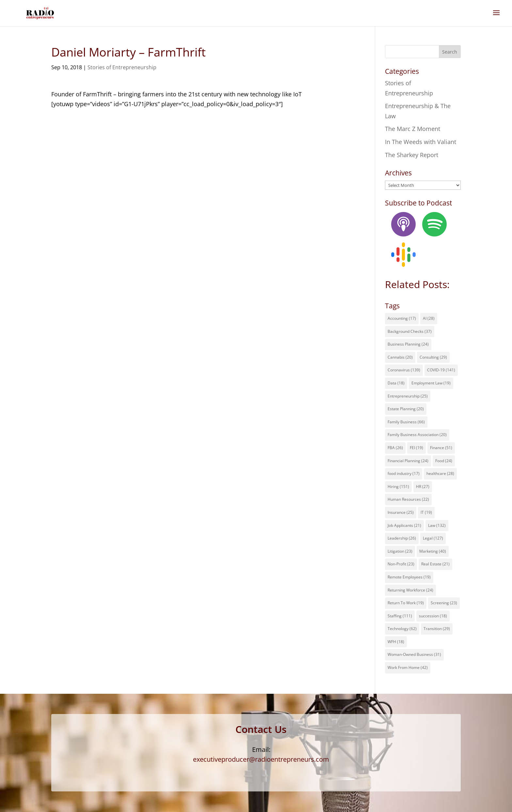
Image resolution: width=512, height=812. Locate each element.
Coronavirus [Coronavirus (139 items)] (404, 370)
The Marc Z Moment (413, 129)
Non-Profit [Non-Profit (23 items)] (401, 564)
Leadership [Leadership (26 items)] (402, 538)
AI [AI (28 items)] (429, 318)
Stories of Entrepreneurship (122, 67)
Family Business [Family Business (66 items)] (406, 422)
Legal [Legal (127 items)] (433, 538)
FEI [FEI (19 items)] (416, 448)
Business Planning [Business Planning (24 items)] (408, 344)
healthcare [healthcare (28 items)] (440, 473)
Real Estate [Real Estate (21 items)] (435, 564)
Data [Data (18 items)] (396, 383)
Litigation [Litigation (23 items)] (400, 551)
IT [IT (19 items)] (426, 512)
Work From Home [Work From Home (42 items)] (408, 667)
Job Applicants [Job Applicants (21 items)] (404, 525)
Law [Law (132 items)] (437, 525)
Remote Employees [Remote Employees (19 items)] (409, 577)
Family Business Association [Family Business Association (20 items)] (417, 435)
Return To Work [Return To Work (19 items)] (406, 603)
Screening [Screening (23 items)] (444, 603)
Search (450, 52)
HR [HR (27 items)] (423, 487)
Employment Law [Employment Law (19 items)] (431, 383)
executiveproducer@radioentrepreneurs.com (261, 759)
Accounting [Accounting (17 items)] (402, 318)
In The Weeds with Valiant (421, 142)
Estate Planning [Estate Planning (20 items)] (406, 409)
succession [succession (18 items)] (433, 616)
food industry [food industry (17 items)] (404, 473)
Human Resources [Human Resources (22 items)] (408, 499)
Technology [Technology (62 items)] (402, 629)
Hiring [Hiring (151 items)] (398, 487)
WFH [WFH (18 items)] (396, 642)
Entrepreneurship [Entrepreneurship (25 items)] (408, 396)
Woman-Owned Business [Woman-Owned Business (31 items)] (414, 654)
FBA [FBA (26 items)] (395, 448)
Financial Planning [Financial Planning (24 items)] (408, 461)
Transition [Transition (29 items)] (437, 629)
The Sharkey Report (412, 155)
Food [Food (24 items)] (444, 461)
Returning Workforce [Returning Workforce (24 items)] (410, 590)
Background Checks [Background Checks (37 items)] (410, 331)
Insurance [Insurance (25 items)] (401, 512)
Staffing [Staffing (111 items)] (400, 616)
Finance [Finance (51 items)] (441, 448)
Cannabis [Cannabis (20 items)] (400, 357)
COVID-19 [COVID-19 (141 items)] (441, 370)
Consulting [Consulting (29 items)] (433, 357)
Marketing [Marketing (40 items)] (433, 551)
